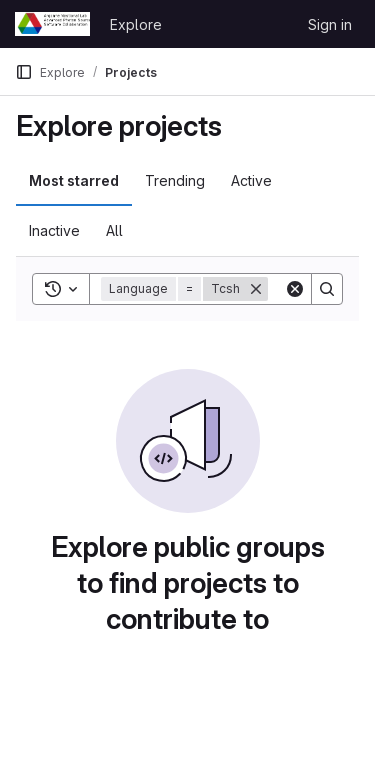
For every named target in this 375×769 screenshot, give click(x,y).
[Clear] (295, 289)
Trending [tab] (175, 180)
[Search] (327, 289)
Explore (136, 24)
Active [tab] (251, 180)
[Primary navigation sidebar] (24, 72)
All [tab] (114, 230)
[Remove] (256, 289)
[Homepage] (52, 24)
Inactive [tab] (54, 230)
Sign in (330, 24)
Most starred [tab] (74, 180)
